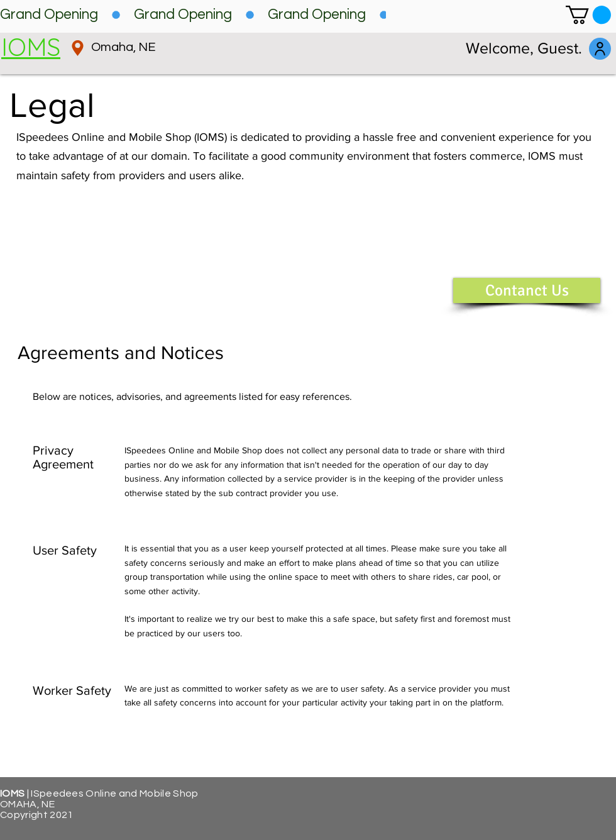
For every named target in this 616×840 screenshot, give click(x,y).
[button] (588, 15)
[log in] (600, 49)
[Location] (78, 48)
